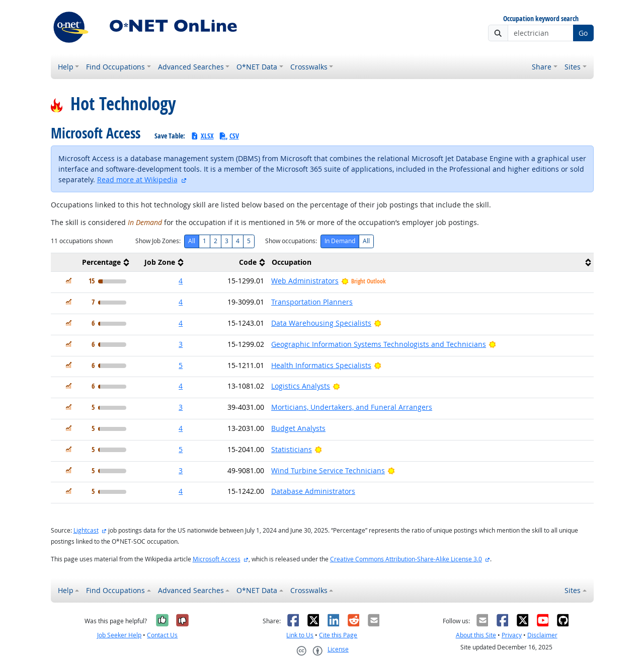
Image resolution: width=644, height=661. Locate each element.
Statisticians (292, 449)
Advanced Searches (191, 67)
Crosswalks (309, 67)
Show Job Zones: (158, 241)
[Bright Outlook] (378, 323)
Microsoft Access (217, 559)
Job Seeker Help (119, 635)
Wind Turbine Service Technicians (328, 470)
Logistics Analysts (301, 386)
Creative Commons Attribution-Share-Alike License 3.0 (406, 559)
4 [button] (181, 281)
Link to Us (300, 635)
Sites (573, 67)
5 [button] (181, 365)
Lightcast (86, 530)
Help (66, 67)
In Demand (340, 241)
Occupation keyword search (541, 19)
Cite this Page (338, 635)
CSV (229, 136)
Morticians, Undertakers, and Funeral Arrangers (352, 407)
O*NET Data (257, 67)
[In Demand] (69, 281)
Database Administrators (313, 491)
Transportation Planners (312, 302)
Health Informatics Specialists (321, 365)
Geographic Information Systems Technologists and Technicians (379, 344)
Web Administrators (305, 281)
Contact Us (162, 635)
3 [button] (181, 344)
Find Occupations (115, 67)
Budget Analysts (298, 428)
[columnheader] (92, 263)
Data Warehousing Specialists (321, 323)
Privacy (512, 635)
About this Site (476, 635)
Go (583, 33)
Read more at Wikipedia (137, 179)
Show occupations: (291, 241)
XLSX (202, 136)
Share (542, 67)
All (192, 241)
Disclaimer (542, 635)
